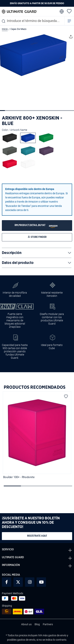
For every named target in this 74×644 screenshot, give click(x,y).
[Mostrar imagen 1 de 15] (2, 111)
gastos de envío (57, 635)
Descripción (12, 253)
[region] (37, 436)
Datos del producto (18, 263)
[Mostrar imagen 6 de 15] (27, 111)
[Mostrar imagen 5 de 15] (22, 111)
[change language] (61, 11)
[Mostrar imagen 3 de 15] (12, 111)
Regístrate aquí (37, 536)
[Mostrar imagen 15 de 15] (71, 111)
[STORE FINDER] (37, 226)
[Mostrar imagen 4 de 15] (17, 111)
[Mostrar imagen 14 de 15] (67, 111)
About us (26, 624)
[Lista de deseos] (69, 11)
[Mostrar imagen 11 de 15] (52, 111)
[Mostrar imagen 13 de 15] (62, 111)
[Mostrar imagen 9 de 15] (42, 111)
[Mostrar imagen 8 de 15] (37, 111)
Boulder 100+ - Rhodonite (19, 477)
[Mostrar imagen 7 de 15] (32, 111)
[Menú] (69, 21)
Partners (48, 624)
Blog (37, 624)
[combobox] (32, 21)
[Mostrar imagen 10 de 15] (47, 111)
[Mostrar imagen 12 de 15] (57, 111)
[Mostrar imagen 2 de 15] (7, 111)
